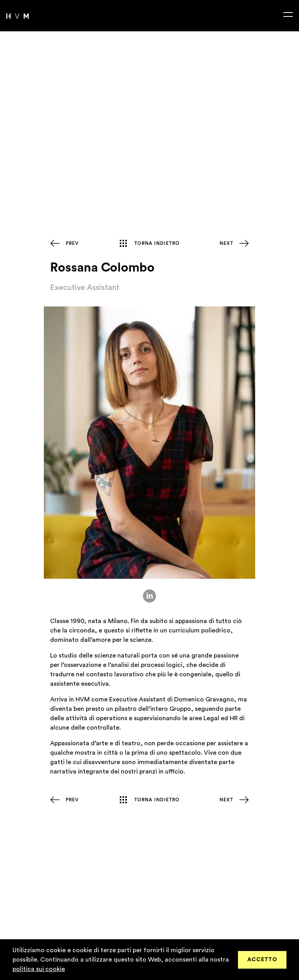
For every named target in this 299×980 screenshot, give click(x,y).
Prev (72, 243)
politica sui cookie (39, 969)
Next (226, 243)
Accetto (262, 960)
